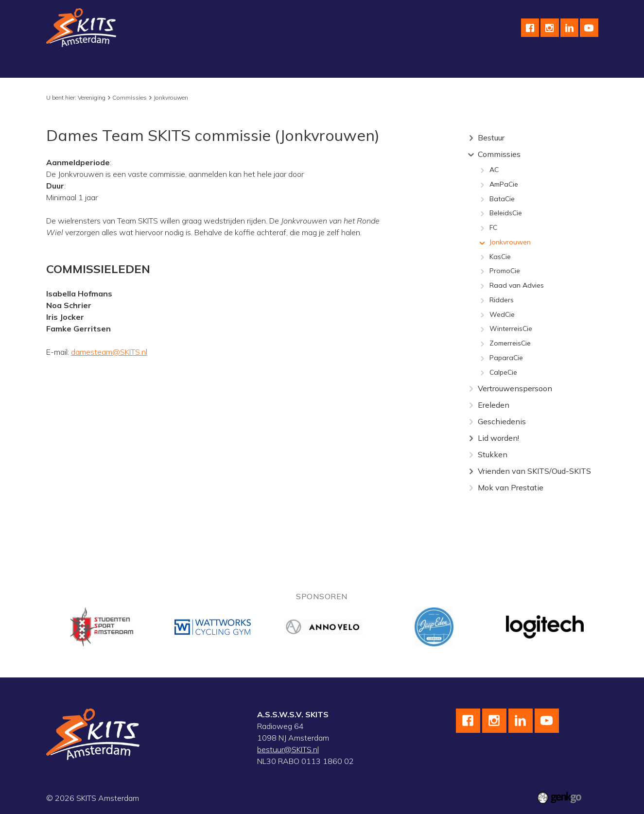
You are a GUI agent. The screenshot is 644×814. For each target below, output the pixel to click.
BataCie (502, 199)
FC (493, 228)
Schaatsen (125, 66)
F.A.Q (526, 66)
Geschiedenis (502, 421)
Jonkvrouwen (171, 97)
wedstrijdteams (292, 66)
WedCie (502, 315)
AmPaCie (504, 185)
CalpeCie (503, 373)
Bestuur (491, 138)
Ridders (502, 300)
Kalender (350, 66)
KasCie (500, 257)
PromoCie (505, 271)
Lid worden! (498, 438)
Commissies (130, 97)
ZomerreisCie (510, 344)
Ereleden (494, 405)
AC (494, 170)
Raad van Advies (517, 286)
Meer (560, 66)
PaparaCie (506, 358)
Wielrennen (179, 66)
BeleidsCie (506, 213)
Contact (487, 66)
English (446, 66)
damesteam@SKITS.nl (109, 352)
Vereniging (72, 66)
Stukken (493, 454)
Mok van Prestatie (511, 487)
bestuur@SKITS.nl (288, 749)
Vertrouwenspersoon (515, 388)
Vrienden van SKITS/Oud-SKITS (534, 471)
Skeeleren (232, 66)
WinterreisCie (511, 329)
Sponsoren (399, 66)
